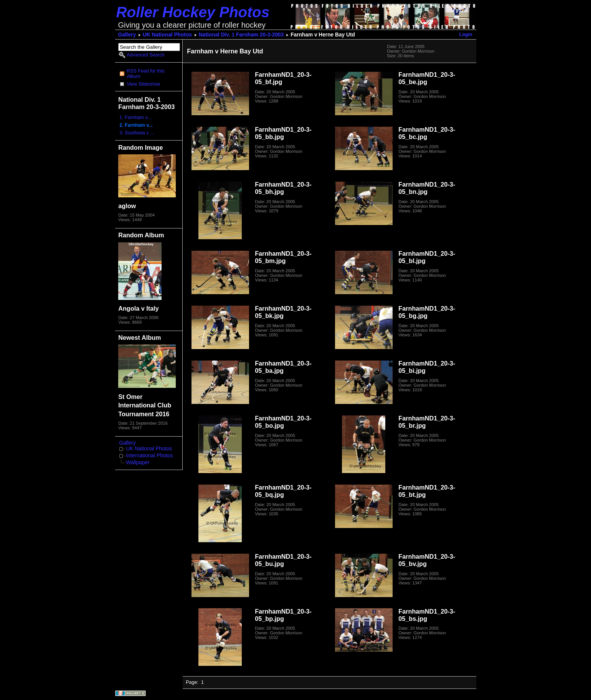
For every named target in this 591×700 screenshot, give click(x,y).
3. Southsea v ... (137, 133)
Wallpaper (138, 463)
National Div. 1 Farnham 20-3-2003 (241, 35)
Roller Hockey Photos (193, 12)
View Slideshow (143, 84)
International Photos (149, 456)
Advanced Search (145, 55)
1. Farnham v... (135, 117)
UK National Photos (167, 35)
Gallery (127, 35)
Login (466, 35)
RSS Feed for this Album (145, 74)
